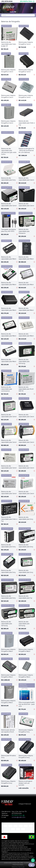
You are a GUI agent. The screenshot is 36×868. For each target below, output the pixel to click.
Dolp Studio (21, 867)
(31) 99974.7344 (27, 1)
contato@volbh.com (18, 817)
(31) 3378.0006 (7, 1)
